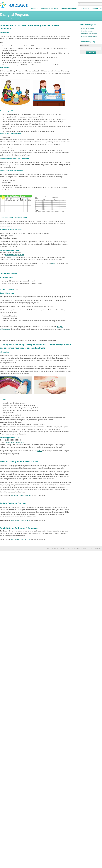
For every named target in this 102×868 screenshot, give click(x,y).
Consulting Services (49, 8)
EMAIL (54, 263)
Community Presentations (89, 34)
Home (1, 18)
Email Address (85, 46)
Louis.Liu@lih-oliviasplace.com (21, 520)
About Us (34, 8)
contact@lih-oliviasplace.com (15, 255)
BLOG (84, 548)
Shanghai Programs (87, 31)
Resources (85, 8)
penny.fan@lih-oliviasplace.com (21, 496)
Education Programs (69, 8)
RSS (90, 548)
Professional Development (89, 36)
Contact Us (98, 548)
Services (63, 548)
